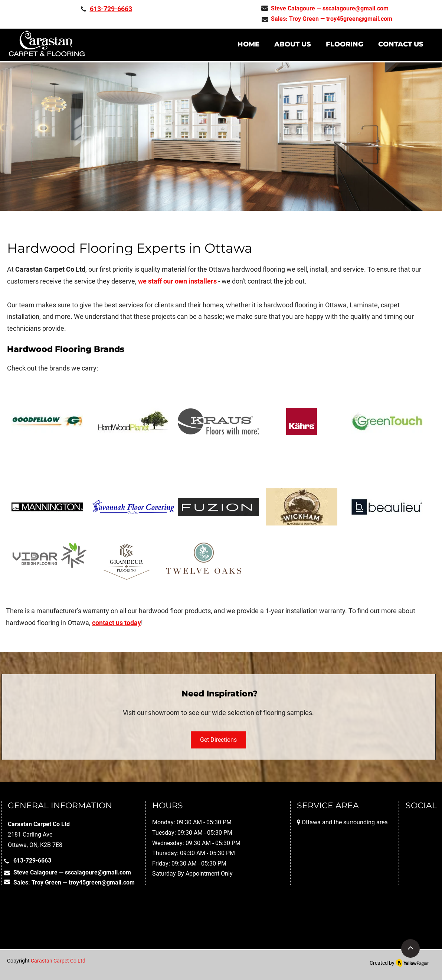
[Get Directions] (218, 740)
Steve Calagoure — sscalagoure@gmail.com (330, 8)
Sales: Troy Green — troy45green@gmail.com (332, 19)
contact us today (117, 623)
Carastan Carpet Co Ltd (58, 961)
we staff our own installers (177, 281)
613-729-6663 (111, 9)
